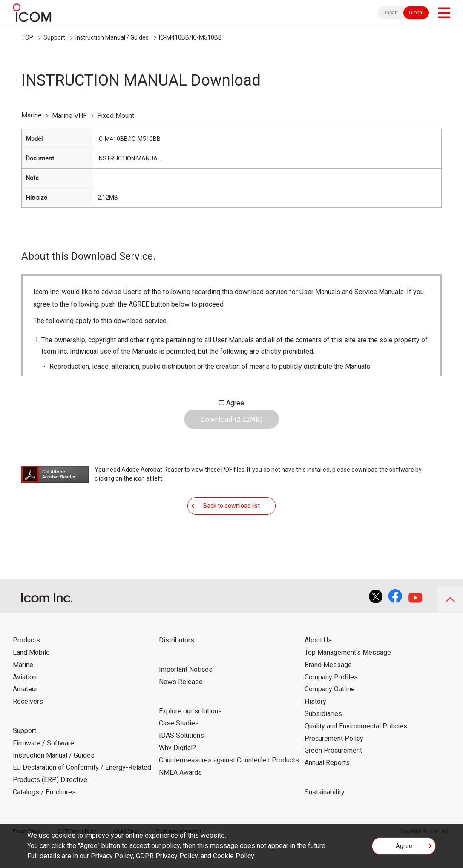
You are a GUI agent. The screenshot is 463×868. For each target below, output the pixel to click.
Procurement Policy (334, 764)
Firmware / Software (43, 769)
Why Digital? (177, 774)
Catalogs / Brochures (44, 818)
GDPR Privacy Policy (167, 856)
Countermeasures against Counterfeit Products (229, 786)
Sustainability (325, 818)
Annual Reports (327, 789)
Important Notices (186, 695)
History (315, 727)
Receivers (28, 727)
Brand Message (328, 691)
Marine (23, 691)
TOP (27, 37)
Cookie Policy (233, 856)
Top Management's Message (348, 678)
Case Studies (179, 749)
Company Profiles (331, 703)
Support (54, 37)
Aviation (25, 703)
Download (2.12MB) (231, 426)
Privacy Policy (112, 856)
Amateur (25, 715)
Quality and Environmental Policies (356, 752)
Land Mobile (31, 678)
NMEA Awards (180, 798)
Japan (391, 13)
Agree (235, 403)
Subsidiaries (323, 740)
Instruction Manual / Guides (112, 37)
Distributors (177, 666)
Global (416, 13)
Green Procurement (333, 776)
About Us (318, 666)
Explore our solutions (190, 737)
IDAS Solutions (181, 761)
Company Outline (330, 715)
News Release (181, 708)
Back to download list (231, 525)
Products (26, 666)
